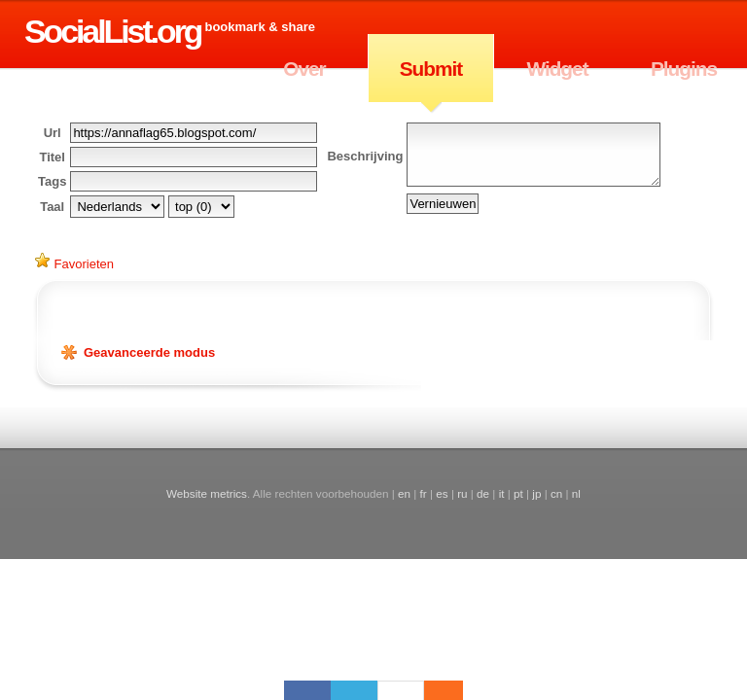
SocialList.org (112, 31)
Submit (431, 69)
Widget (557, 69)
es (442, 493)
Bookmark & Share (259, 27)
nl (576, 493)
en (404, 493)
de (483, 493)
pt (518, 493)
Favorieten (74, 262)
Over (304, 69)
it (502, 493)
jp (536, 493)
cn (556, 493)
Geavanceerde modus (149, 352)
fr (424, 493)
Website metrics (207, 493)
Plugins (684, 69)
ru (462, 493)
